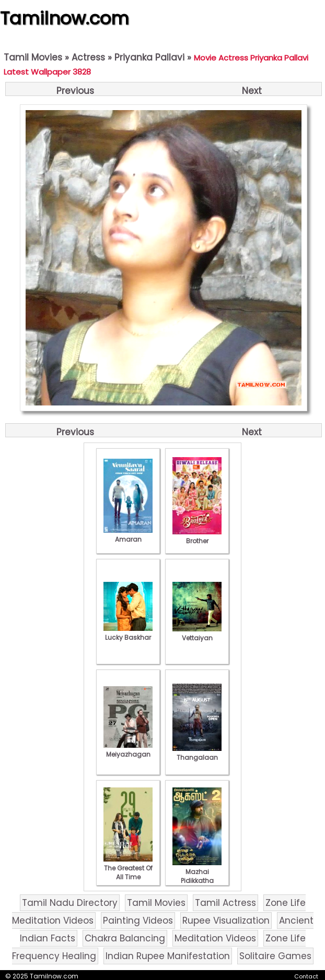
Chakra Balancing (125, 938)
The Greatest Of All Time (128, 868)
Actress (88, 57)
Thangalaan (197, 753)
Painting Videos (138, 921)
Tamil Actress (225, 903)
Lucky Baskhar (128, 633)
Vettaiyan (197, 634)
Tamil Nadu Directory (70, 903)
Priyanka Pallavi (149, 57)
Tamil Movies (33, 57)
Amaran (128, 535)
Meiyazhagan (128, 750)
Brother (197, 536)
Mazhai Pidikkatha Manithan (197, 876)
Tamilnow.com (65, 18)
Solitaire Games (275, 956)
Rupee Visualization (226, 921)
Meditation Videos (215, 938)
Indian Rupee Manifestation (168, 956)
